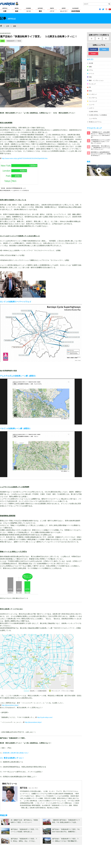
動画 (17, 10)
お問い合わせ (98, 858)
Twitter (104, 49)
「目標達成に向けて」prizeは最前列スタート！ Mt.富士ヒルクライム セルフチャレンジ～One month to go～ (101, 135)
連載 (2, 41)
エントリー (64, 10)
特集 (90, 77)
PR (90, 87)
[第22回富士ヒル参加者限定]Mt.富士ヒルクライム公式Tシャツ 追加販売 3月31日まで (101, 154)
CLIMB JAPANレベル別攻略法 (98, 115)
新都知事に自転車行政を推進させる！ (16, 753)
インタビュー (93, 94)
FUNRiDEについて (6, 858)
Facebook (93, 49)
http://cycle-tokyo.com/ (45, 717)
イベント (92, 74)
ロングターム (93, 98)
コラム (91, 70)
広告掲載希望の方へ (84, 858)
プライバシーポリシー (22, 858)
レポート (92, 108)
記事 (5, 10)
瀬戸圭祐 (24, 788)
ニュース (92, 105)
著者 (40, 10)
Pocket (93, 54)
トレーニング (93, 101)
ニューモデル (93, 118)
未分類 (91, 63)
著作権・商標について (38, 858)
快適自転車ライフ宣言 (14, 41)
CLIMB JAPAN (93, 112)
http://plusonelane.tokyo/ (10, 705)
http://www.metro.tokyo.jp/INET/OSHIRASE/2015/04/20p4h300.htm (25, 158)
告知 (90, 91)
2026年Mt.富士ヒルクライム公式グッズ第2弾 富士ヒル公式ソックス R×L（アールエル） (101, 142)
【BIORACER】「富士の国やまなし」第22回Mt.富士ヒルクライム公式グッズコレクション (101, 148)
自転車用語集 (76, 10)
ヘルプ (49, 858)
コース (28, 10)
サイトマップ (58, 858)
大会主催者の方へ (70, 858)
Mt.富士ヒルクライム (95, 122)
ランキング (92, 84)
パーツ (52, 10)
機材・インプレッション (96, 80)
